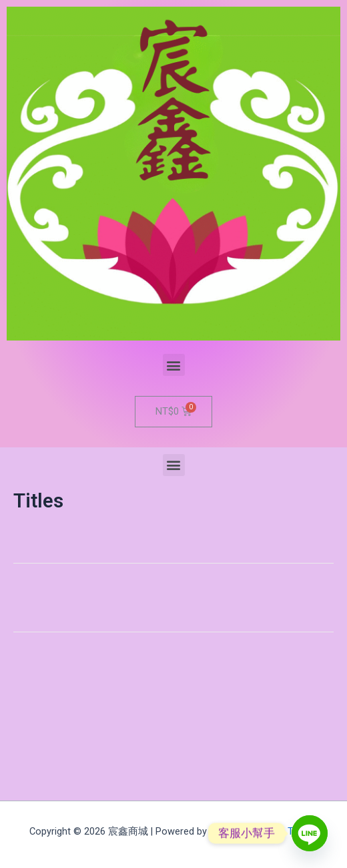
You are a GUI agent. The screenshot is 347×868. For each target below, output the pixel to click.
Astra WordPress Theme (264, 831)
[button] (174, 365)
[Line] (310, 833)
